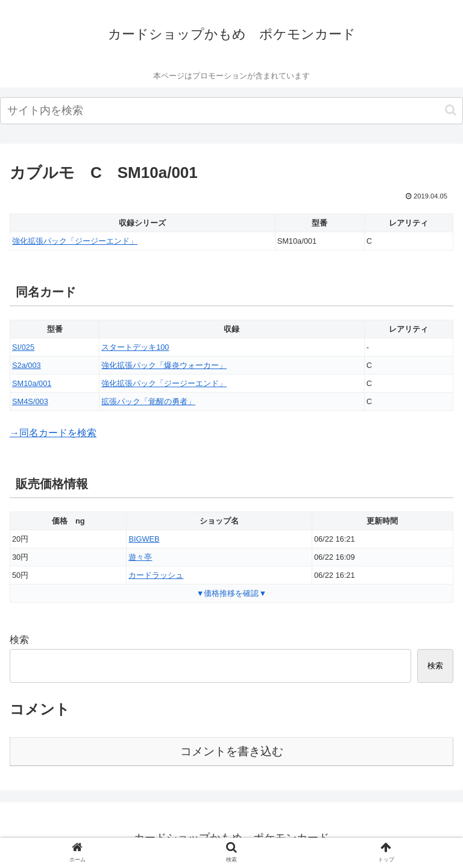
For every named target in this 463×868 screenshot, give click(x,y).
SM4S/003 (30, 401)
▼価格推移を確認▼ (231, 593)
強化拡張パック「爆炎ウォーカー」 (164, 365)
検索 (19, 640)
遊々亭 (140, 557)
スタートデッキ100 (135, 347)
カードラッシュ (156, 575)
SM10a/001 (32, 383)
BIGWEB (144, 539)
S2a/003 (27, 365)
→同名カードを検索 (53, 433)
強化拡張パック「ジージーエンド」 (75, 241)
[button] (451, 110)
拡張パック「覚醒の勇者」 (148, 401)
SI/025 (23, 347)
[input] (231, 111)
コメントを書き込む (232, 751)
